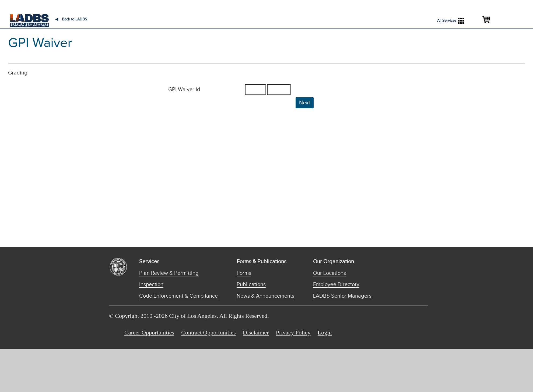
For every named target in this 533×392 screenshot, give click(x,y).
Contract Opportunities (208, 332)
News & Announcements (265, 296)
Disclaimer (256, 332)
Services (149, 262)
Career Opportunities (149, 332)
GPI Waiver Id (184, 90)
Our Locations (329, 273)
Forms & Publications (262, 262)
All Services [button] (450, 21)
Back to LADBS (71, 19)
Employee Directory (336, 284)
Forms (244, 273)
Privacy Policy (293, 332)
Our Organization (334, 262)
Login (325, 332)
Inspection (151, 284)
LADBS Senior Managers (342, 296)
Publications (251, 284)
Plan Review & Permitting (169, 273)
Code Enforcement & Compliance (178, 296)
